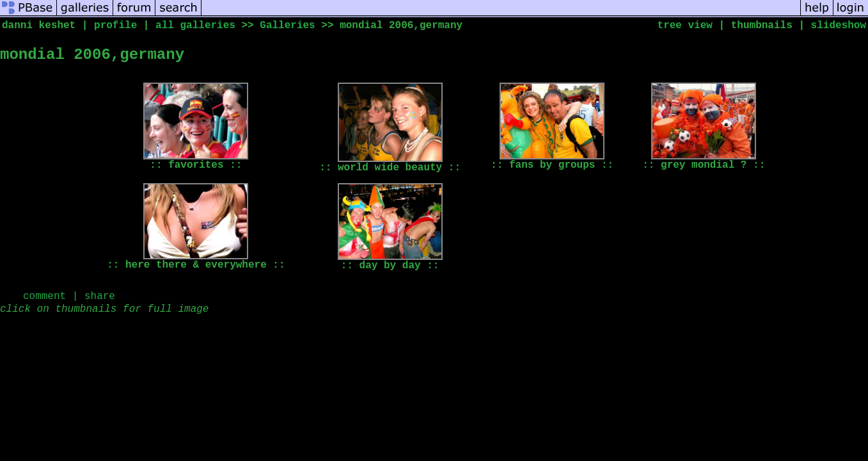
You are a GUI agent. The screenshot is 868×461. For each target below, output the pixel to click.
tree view (685, 26)
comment (44, 296)
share (100, 296)
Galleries (287, 26)
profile (115, 26)
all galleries (195, 26)
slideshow (839, 26)
